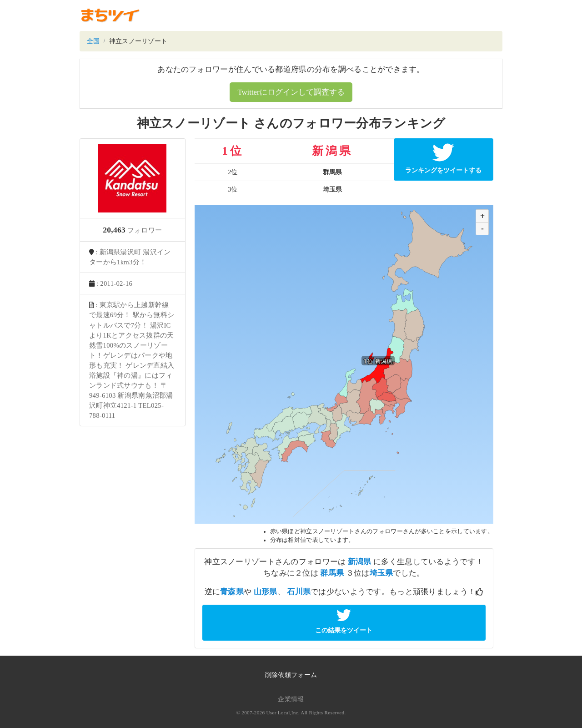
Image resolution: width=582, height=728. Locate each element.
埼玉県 (381, 573)
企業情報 (291, 699)
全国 (93, 41)
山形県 (266, 592)
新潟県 (360, 562)
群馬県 (332, 573)
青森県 (232, 592)
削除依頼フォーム (291, 675)
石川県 (299, 592)
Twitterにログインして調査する (291, 92)
